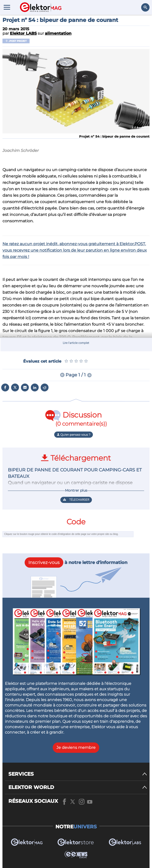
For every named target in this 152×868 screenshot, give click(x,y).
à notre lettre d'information (76, 563)
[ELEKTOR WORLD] (78, 787)
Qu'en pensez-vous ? (74, 435)
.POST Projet (16, 41)
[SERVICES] (78, 774)
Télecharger (76, 500)
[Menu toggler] (7, 7)
